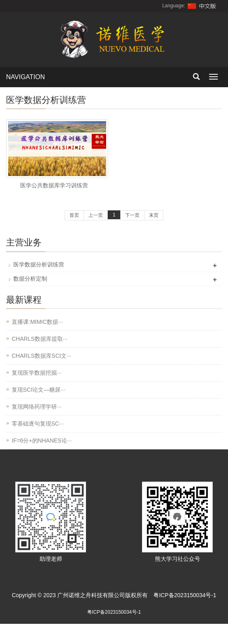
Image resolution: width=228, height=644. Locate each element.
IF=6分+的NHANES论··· (42, 441)
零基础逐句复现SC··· (38, 424)
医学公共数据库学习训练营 (54, 185)
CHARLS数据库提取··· (40, 339)
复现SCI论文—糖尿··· (39, 390)
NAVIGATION (25, 77)
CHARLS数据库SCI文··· (42, 356)
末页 (154, 215)
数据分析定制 (30, 279)
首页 (74, 215)
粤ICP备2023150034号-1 (185, 595)
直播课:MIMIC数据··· (37, 322)
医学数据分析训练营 (39, 264)
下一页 (132, 215)
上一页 (96, 215)
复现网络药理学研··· (37, 407)
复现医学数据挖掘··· (37, 373)
